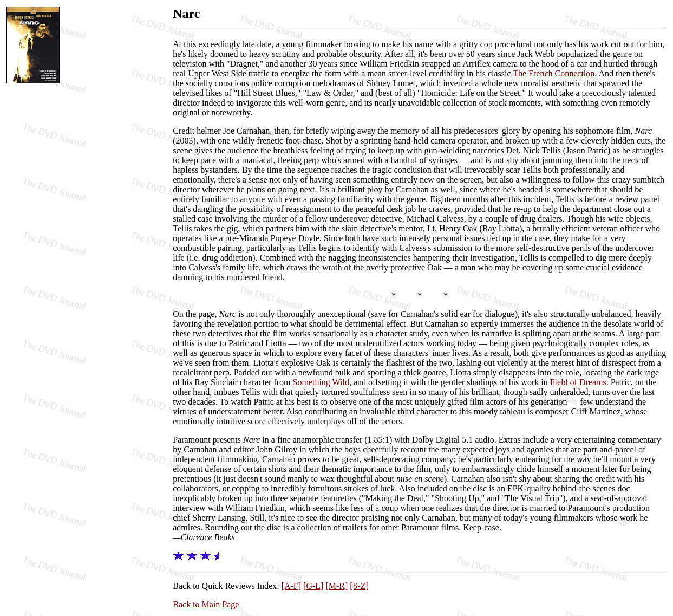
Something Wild (321, 382)
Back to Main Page (206, 604)
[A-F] (291, 586)
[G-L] (313, 586)
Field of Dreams (578, 382)
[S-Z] (359, 586)
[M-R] (336, 586)
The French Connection (554, 73)
